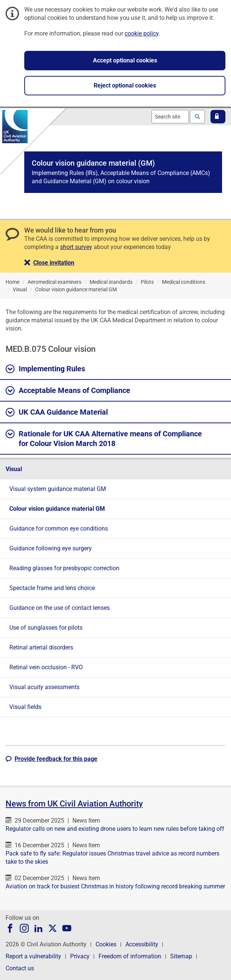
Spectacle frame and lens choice (52, 588)
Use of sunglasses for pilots (46, 628)
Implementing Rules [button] (45, 369)
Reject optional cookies (125, 85)
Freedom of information (130, 956)
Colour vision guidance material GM (57, 509)
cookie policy (142, 33)
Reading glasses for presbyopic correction (64, 568)
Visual (14, 469)
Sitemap (181, 956)
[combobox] (170, 117)
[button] (218, 117)
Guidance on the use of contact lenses (60, 608)
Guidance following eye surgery (51, 548)
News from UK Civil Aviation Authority (74, 804)
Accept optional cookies (125, 60)
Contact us (20, 968)
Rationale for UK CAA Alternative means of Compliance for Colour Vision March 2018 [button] (104, 438)
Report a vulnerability (33, 956)
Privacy (80, 956)
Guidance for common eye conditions (59, 529)
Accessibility (142, 944)
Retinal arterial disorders (41, 647)
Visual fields (25, 707)
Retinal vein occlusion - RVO (46, 667)
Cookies (106, 944)
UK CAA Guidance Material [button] (57, 412)
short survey (76, 247)
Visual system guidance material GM (58, 489)
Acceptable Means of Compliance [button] (68, 391)
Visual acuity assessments (44, 687)
